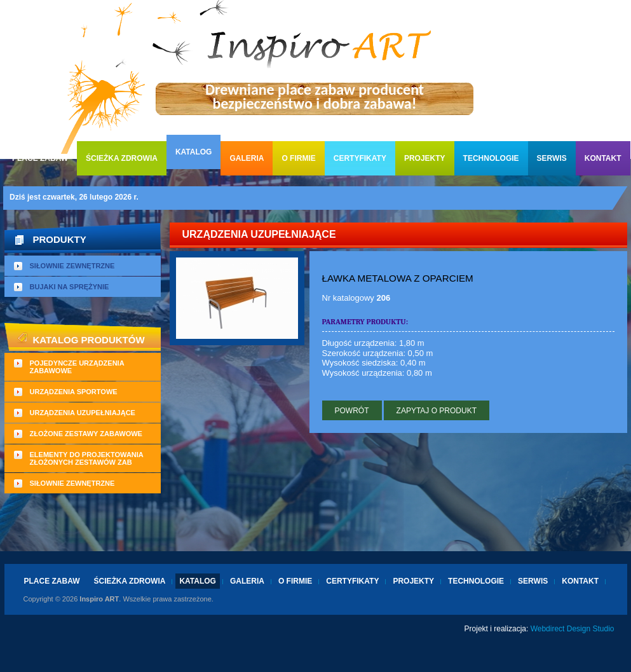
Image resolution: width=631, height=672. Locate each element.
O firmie (298, 158)
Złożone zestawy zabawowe (86, 434)
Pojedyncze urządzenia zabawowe (77, 367)
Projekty (425, 158)
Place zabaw (40, 158)
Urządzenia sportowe (74, 392)
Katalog (194, 152)
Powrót (352, 411)
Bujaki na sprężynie (70, 287)
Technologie (491, 158)
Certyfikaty (360, 158)
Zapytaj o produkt (437, 411)
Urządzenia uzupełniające (83, 413)
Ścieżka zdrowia (122, 158)
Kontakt (603, 158)
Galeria (247, 158)
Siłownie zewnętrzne (72, 266)
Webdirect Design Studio (573, 629)
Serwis (552, 158)
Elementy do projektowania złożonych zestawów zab (87, 458)
